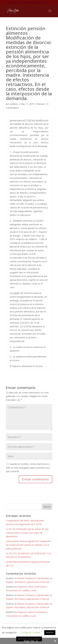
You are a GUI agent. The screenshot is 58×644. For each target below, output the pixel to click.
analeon (14, 104)
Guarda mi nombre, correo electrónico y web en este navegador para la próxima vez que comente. (28, 468)
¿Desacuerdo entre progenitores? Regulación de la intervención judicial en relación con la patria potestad (28, 545)
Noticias (41, 104)
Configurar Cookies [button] (30, 632)
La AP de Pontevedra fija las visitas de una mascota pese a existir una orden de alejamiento (27, 533)
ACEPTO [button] (50, 633)
